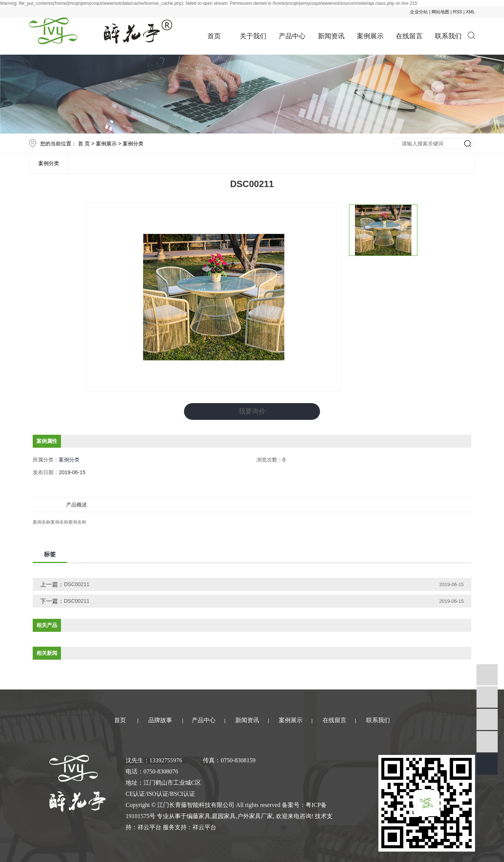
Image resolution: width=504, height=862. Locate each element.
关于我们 (253, 36)
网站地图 (440, 12)
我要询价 (252, 411)
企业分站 (419, 12)
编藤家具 (198, 816)
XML (470, 12)
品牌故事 (160, 720)
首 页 (84, 144)
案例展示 (370, 36)
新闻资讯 (331, 36)
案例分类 (133, 144)
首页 (214, 36)
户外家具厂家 (255, 816)
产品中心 (292, 36)
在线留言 (409, 36)
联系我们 (448, 36)
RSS (458, 12)
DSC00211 (77, 584)
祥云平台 (149, 827)
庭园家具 (224, 816)
